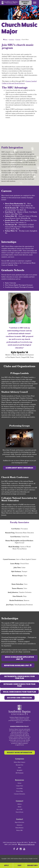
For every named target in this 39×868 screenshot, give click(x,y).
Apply (6, 865)
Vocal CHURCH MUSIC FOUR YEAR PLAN (20, 692)
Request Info (25, 3)
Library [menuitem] (19, 783)
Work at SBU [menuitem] (20, 831)
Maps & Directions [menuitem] (19, 822)
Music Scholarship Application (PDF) (19, 658)
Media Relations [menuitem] (19, 828)
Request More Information (20, 753)
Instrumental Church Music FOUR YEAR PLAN (19, 677)
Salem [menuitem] (20, 768)
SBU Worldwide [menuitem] (20, 773)
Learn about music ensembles (19, 468)
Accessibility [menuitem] (20, 789)
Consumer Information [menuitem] (19, 794)
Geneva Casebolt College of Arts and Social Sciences (19, 82)
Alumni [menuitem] (19, 807)
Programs (18, 40)
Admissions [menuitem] (19, 825)
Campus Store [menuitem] (19, 786)
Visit (20, 865)
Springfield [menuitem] (20, 770)
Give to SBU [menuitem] (20, 810)
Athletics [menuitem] (20, 804)
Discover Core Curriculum (19, 698)
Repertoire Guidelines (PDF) (17, 665)
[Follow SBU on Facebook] (14, 849)
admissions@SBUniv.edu (27, 845)
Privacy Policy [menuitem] (20, 791)
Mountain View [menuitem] (19, 765)
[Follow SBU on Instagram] (21, 849)
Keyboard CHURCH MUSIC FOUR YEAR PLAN (19, 685)
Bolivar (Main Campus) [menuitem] (19, 762)
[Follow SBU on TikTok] (17, 849)
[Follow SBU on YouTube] (24, 849)
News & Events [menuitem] (19, 812)
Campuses (20, 759)
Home (5, 40)
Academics (11, 40)
